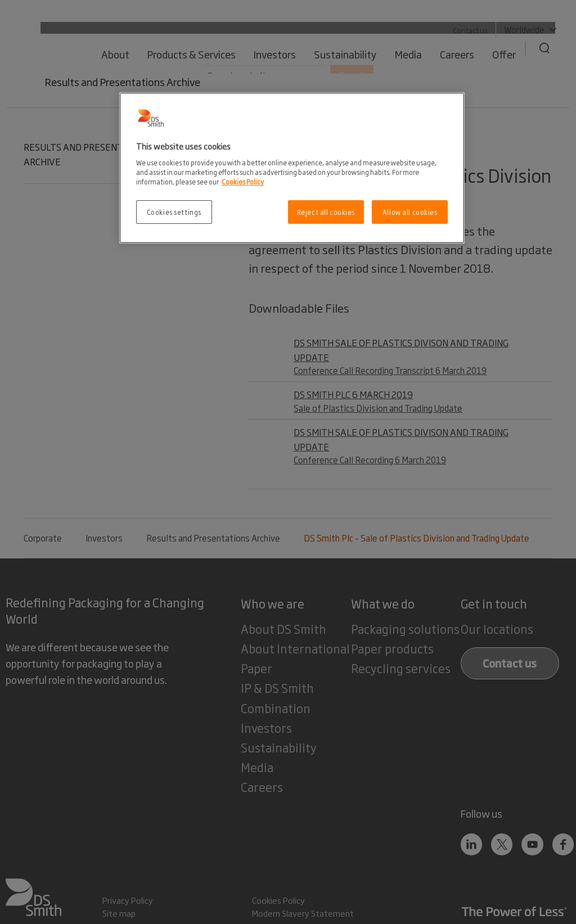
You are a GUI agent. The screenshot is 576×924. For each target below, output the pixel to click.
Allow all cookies (410, 212)
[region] (292, 168)
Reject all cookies (326, 212)
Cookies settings (174, 212)
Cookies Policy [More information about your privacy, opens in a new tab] (243, 181)
